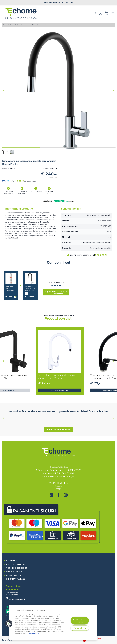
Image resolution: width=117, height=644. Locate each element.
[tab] (21, 147)
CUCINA (11, 25)
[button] (3, 152)
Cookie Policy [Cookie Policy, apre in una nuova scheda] (34, 634)
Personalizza (80, 628)
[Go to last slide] (4, 90)
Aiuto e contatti (14, 564)
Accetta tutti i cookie (80, 620)
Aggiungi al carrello (60, 390)
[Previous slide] (4, 418)
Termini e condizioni (16, 568)
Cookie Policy (13, 575)
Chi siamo (10, 561)
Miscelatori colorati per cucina (38, 25)
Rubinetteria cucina (21, 25)
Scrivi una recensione (59, 430)
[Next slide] (113, 90)
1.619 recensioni (12, 593)
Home (4, 25)
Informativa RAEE (15, 579)
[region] (53, 623)
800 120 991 (101, 255)
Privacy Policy (13, 572)
